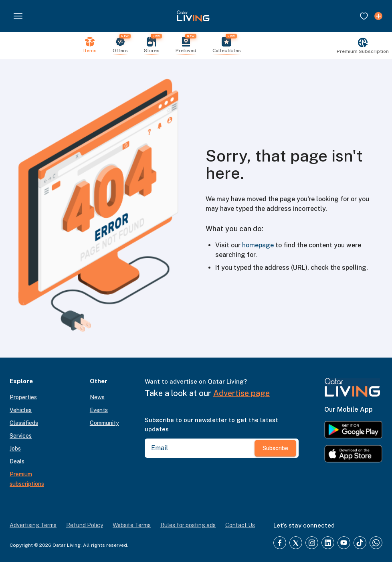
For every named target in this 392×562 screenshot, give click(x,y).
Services (21, 436)
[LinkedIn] (328, 543)
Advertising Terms (33, 525)
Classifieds (24, 423)
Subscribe (275, 448)
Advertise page (241, 393)
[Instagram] (312, 543)
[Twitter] (296, 543)
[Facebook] (280, 543)
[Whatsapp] (376, 543)
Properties (23, 397)
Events (99, 410)
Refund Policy (85, 525)
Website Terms (132, 525)
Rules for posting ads (188, 525)
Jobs (15, 449)
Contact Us (240, 525)
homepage (258, 245)
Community (104, 423)
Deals (17, 461)
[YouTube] (344, 543)
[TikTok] (360, 543)
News (97, 397)
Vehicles (21, 410)
